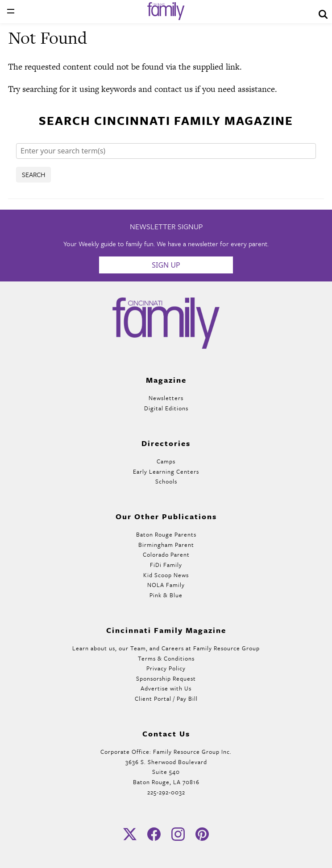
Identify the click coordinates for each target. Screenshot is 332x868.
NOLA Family (166, 585)
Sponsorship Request (166, 678)
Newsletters (166, 398)
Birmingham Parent (166, 545)
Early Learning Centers (166, 471)
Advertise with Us (166, 688)
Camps (166, 461)
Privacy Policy (166, 668)
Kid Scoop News (166, 575)
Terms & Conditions (166, 658)
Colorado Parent (166, 554)
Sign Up (166, 265)
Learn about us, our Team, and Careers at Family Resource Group (166, 648)
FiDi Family (166, 565)
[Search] (166, 151)
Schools (166, 481)
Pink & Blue (166, 595)
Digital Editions (166, 408)
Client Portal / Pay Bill (166, 699)
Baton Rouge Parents (166, 534)
